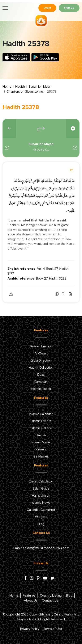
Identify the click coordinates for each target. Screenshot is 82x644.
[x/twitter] (52, 578)
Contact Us (50, 600)
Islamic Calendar (41, 414)
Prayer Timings (41, 346)
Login (47, 8)
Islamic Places (41, 389)
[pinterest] (38, 578)
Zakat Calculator (41, 481)
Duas (41, 375)
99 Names (41, 456)
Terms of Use (53, 629)
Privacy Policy (30, 629)
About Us (31, 600)
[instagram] (32, 578)
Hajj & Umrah (41, 496)
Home (7, 87)
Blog (41, 524)
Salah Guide (41, 489)
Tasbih (41, 435)
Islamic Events (41, 421)
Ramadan (41, 382)
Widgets (41, 517)
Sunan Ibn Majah (40, 87)
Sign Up (69, 8)
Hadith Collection (41, 368)
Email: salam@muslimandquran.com (41, 548)
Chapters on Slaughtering (25, 92)
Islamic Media (41, 442)
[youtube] (45, 578)
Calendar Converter (41, 510)
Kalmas (41, 449)
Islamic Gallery (41, 428)
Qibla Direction (41, 361)
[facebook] (25, 578)
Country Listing (51, 596)
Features (29, 596)
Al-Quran (41, 353)
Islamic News (41, 503)
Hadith (20, 87)
